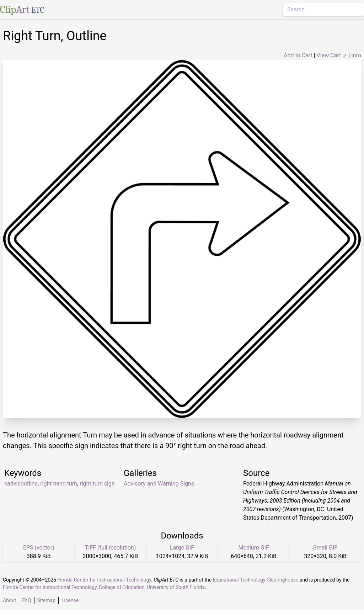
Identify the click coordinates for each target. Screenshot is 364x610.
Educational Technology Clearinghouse (256, 580)
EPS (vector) (39, 548)
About (9, 600)
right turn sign (97, 484)
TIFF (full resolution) (111, 548)
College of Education (122, 587)
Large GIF (182, 548)
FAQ (26, 600)
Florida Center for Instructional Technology (104, 580)
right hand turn (59, 484)
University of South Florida (176, 587)
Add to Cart (298, 55)
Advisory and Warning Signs (159, 484)
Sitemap (46, 600)
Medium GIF (253, 548)
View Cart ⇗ (332, 55)
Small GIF (325, 548)
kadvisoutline (21, 484)
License (70, 600)
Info (356, 55)
